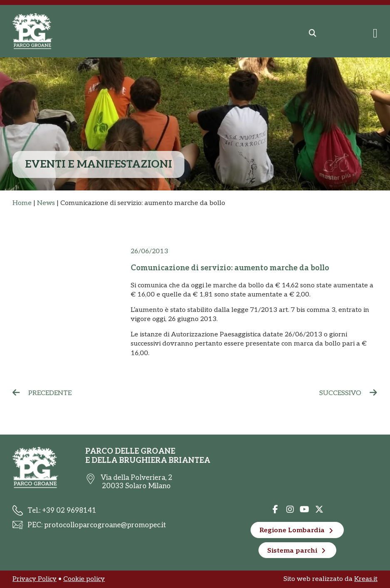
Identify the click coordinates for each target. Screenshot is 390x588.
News (46, 203)
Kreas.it (366, 579)
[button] (313, 33)
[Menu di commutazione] (375, 33)
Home (22, 203)
